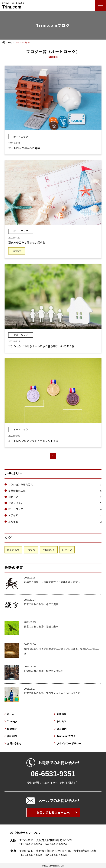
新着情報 (62, 714)
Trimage (31, 550)
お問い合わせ (14, 743)
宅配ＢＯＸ (49, 550)
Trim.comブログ (66, 736)
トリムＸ (62, 721)
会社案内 (12, 736)
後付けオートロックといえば (13, 6)
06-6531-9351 (53, 774)
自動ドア (55, 497)
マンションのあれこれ (55, 484)
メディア (55, 515)
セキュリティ (55, 503)
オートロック (55, 509)
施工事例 (62, 729)
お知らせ (55, 521)
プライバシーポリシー (69, 743)
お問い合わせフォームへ (53, 812)
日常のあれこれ (55, 491)
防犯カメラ (13, 550)
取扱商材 (12, 729)
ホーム (9, 42)
